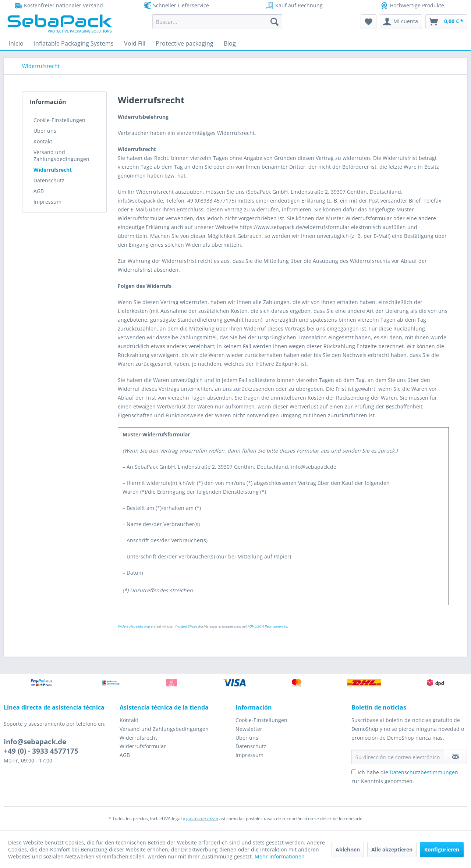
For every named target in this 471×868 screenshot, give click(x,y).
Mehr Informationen (280, 856)
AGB (39, 191)
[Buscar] (275, 22)
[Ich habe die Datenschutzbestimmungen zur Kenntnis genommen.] (354, 772)
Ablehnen (348, 849)
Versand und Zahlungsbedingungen (61, 156)
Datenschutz (49, 180)
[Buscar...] (217, 22)
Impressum (47, 202)
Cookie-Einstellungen (59, 120)
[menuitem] (217, 22)
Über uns (45, 131)
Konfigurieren (442, 849)
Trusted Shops (186, 626)
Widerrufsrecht (53, 170)
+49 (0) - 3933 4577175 (41, 751)
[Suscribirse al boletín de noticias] (455, 757)
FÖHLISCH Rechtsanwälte (267, 626)
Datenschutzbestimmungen (424, 772)
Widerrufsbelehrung (134, 626)
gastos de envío (202, 819)
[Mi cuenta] (401, 22)
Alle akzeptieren (392, 849)
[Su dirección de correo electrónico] (398, 757)
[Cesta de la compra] (446, 22)
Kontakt (43, 141)
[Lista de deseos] (369, 22)
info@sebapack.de (35, 742)
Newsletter (249, 729)
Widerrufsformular (143, 746)
